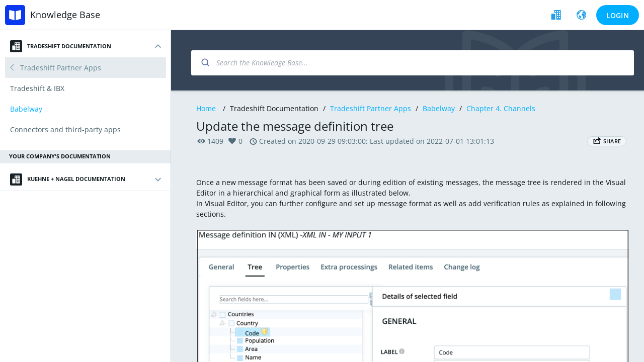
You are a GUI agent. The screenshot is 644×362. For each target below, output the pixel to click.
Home (206, 108)
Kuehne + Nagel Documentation (68, 179)
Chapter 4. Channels (501, 108)
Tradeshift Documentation (61, 46)
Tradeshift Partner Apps (371, 108)
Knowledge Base (65, 15)
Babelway (439, 108)
